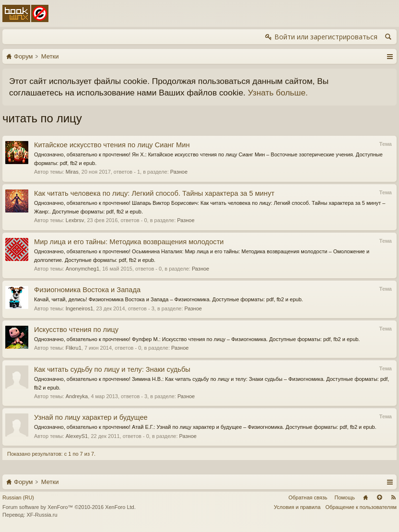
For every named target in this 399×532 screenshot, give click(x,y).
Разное (179, 172)
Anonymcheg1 (82, 269)
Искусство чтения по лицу (76, 330)
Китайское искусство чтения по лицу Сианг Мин (112, 145)
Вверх (379, 497)
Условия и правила (297, 507)
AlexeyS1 (77, 436)
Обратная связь (308, 497)
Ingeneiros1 (80, 308)
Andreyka (77, 396)
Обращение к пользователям (361, 507)
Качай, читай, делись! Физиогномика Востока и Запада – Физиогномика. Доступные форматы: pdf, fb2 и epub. (169, 299)
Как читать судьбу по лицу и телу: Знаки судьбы (112, 369)
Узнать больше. (278, 93)
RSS (393, 497)
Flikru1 (74, 348)
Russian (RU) (18, 497)
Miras (72, 172)
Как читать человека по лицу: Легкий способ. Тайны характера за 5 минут (154, 193)
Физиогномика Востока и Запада (87, 290)
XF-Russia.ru (42, 515)
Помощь (345, 497)
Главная (365, 497)
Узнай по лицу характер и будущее (91, 417)
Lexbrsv (75, 220)
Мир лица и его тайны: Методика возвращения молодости (129, 242)
